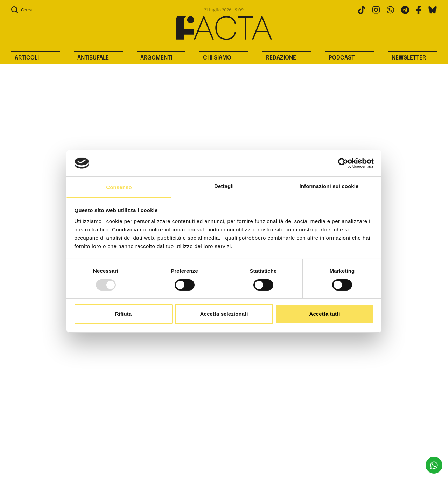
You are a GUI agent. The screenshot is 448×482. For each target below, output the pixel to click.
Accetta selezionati (224, 314)
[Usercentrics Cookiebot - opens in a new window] (343, 163)
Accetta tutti (325, 314)
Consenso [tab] (119, 187)
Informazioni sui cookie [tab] (329, 186)
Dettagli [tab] (224, 186)
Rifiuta (123, 314)
